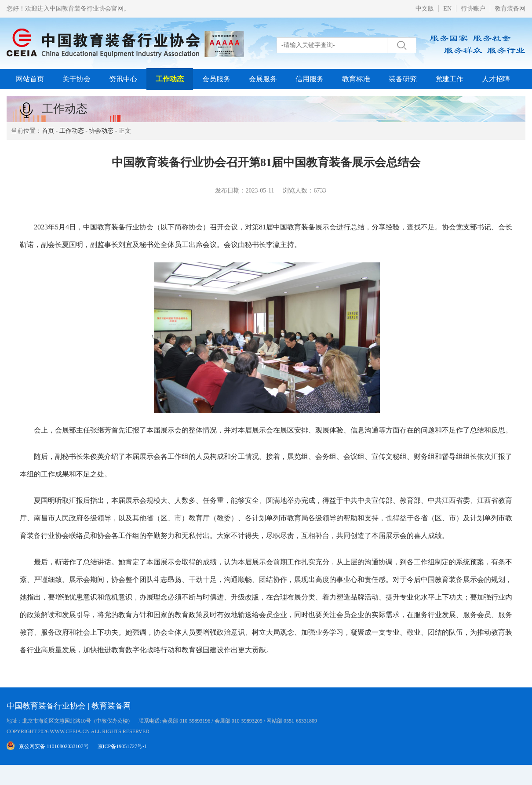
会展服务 (263, 79)
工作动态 (170, 79)
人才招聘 (496, 79)
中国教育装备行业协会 (46, 706)
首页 (48, 131)
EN (447, 9)
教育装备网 (510, 9)
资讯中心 (123, 79)
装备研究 (403, 79)
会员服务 (216, 79)
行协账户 (473, 9)
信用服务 (310, 79)
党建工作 (449, 79)
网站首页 (30, 79)
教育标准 (356, 79)
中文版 (425, 9)
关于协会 (77, 79)
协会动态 (101, 131)
